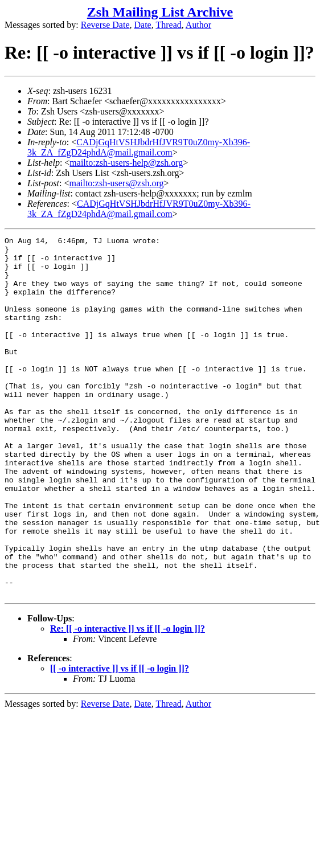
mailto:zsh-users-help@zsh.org (126, 163)
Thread (168, 25)
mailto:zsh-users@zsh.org (116, 183)
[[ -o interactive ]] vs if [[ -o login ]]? (120, 740)
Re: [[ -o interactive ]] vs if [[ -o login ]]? (128, 700)
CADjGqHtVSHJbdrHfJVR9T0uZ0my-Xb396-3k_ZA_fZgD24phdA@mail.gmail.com (139, 147)
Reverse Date (105, 25)
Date (143, 25)
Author (198, 25)
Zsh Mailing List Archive (160, 12)
